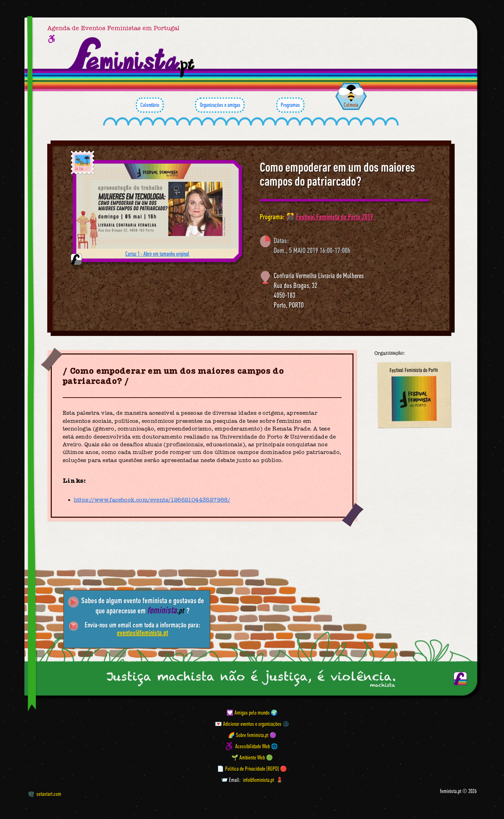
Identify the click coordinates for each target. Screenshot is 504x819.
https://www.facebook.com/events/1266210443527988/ (152, 500)
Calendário (150, 105)
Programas (290, 105)
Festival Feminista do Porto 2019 (335, 217)
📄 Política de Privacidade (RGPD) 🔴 (252, 769)
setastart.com (45, 794)
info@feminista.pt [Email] (258, 780)
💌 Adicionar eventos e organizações (248, 724)
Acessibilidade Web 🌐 (257, 746)
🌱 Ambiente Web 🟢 (252, 757)
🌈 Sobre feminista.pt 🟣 (252, 735)
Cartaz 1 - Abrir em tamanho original (157, 254)
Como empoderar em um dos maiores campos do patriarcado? (337, 174)
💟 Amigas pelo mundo (248, 713)
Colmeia (351, 105)
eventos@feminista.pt (142, 632)
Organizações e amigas (220, 105)
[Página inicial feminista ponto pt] (132, 57)
